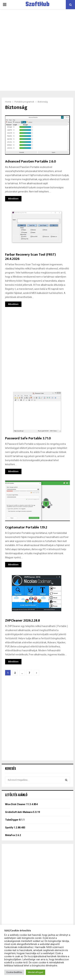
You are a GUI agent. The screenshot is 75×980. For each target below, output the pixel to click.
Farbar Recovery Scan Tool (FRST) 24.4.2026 (31, 257)
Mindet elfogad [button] (36, 972)
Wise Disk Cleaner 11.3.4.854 (21, 804)
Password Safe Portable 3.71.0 (28, 438)
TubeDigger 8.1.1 (15, 820)
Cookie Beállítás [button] (14, 972)
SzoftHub (37, 5)
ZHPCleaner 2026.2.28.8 (22, 621)
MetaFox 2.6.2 (13, 835)
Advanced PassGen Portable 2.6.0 (31, 161)
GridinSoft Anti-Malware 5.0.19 (22, 812)
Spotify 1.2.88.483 (15, 828)
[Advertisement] (37, 50)
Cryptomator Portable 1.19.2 (26, 527)
